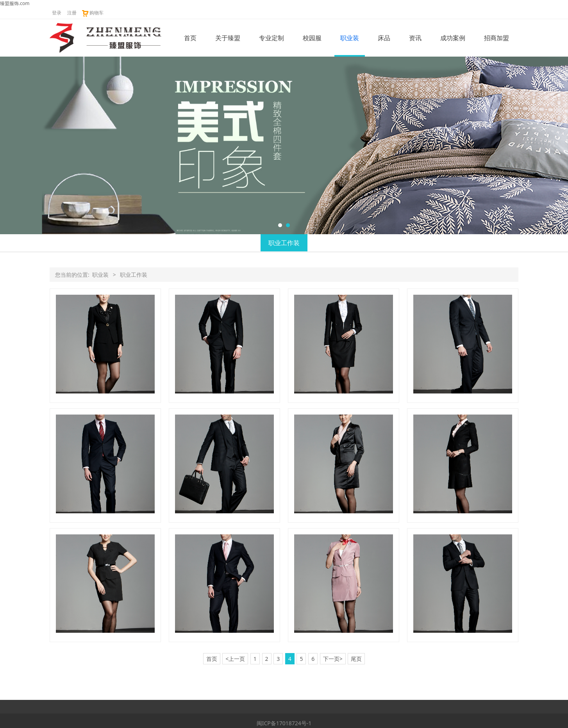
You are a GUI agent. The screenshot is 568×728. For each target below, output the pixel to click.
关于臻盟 (228, 38)
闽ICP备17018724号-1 (284, 723)
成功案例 (453, 38)
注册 (72, 13)
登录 (57, 13)
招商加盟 (497, 38)
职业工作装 (284, 243)
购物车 (92, 13)
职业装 (350, 38)
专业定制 (271, 38)
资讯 (415, 38)
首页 (190, 38)
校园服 (312, 38)
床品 (384, 38)
